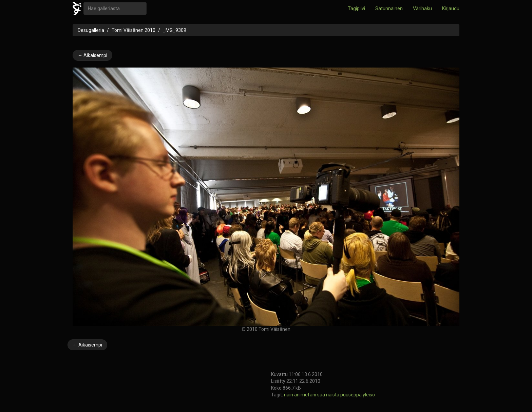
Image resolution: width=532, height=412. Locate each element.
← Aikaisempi (92, 55)
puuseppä (351, 395)
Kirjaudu (451, 8)
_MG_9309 (175, 30)
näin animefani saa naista (312, 395)
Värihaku (422, 8)
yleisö (369, 395)
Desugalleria (91, 30)
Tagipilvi (356, 8)
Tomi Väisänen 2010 (134, 30)
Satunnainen (389, 8)
